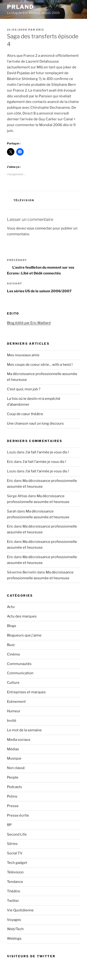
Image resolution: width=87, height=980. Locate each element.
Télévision (24, 200)
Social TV (15, 853)
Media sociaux (19, 740)
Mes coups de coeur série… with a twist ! (40, 365)
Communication (20, 673)
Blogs (12, 626)
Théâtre (14, 891)
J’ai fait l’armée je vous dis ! (47, 452)
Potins (12, 796)
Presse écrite (18, 815)
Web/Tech (15, 929)
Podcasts (14, 787)
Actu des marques (22, 616)
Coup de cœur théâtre (25, 414)
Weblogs (14, 939)
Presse (13, 806)
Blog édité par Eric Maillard (29, 323)
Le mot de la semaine (24, 730)
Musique (14, 758)
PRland (20, 7)
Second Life (17, 834)
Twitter (13, 901)
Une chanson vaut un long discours (35, 423)
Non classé (16, 768)
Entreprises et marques (26, 692)
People (13, 777)
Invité (12, 721)
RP (9, 825)
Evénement (16, 702)
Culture (13, 683)
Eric (40, 30)
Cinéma (13, 654)
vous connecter (39, 228)
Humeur (14, 711)
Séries (12, 844)
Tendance (15, 882)
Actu (11, 607)
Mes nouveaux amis (23, 355)
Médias (13, 749)
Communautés (19, 664)
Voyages (14, 920)
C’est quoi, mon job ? (24, 389)
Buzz (11, 645)
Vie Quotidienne (20, 910)
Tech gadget (17, 863)
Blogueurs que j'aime (24, 635)
